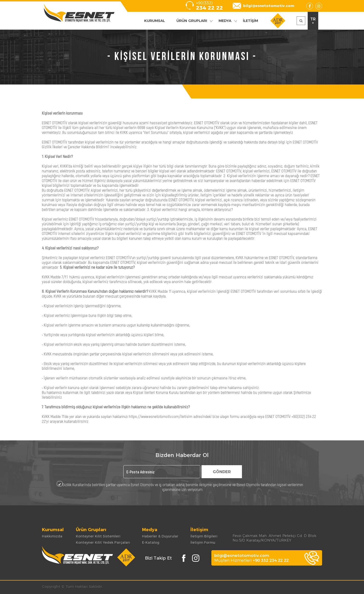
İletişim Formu (203, 542)
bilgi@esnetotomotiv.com (269, 6)
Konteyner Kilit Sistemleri (98, 536)
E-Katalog (151, 542)
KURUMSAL (155, 21)
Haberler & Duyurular (160, 536)
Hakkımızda (52, 536)
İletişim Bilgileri (204, 536)
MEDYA (225, 21)
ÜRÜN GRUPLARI (192, 21)
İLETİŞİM (250, 21)
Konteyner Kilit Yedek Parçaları (103, 542)
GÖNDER (222, 472)
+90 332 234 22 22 (271, 560)
